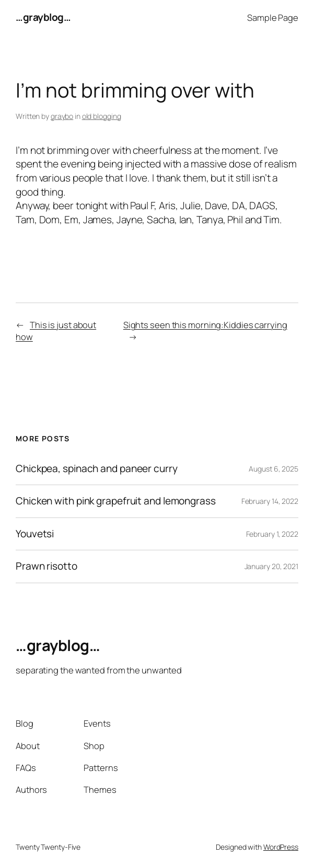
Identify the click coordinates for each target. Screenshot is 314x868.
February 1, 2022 (272, 534)
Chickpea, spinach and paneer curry (97, 469)
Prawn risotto (46, 566)
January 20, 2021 (271, 566)
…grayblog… (43, 17)
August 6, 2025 (274, 469)
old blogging (102, 116)
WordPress (281, 847)
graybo (62, 116)
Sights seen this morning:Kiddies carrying (205, 325)
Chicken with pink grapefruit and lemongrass (116, 501)
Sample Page (273, 17)
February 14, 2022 (270, 501)
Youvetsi (35, 534)
